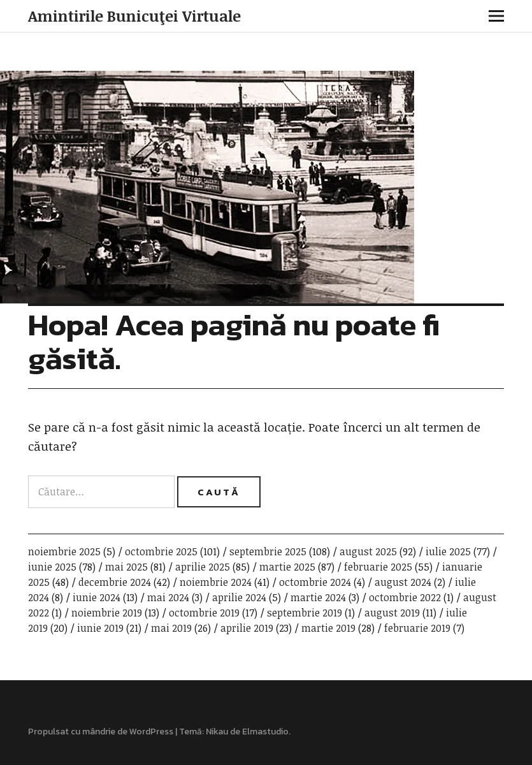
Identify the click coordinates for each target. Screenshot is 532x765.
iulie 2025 (448, 551)
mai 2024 (168, 597)
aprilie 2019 (247, 628)
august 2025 (368, 551)
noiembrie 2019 (107, 613)
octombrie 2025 (161, 551)
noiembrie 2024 (216, 582)
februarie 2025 (378, 567)
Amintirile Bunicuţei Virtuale (134, 16)
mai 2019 (171, 628)
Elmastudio (265, 732)
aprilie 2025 (203, 567)
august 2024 (403, 582)
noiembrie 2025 (64, 551)
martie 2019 (328, 628)
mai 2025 (126, 567)
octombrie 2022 (405, 597)
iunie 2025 (52, 567)
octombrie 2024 (315, 582)
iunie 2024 (97, 597)
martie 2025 (287, 567)
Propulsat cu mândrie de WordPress (101, 732)
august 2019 (392, 613)
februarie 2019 (417, 628)
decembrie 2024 (115, 582)
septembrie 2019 (305, 613)
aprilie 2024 (239, 597)
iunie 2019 (100, 628)
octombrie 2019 (204, 613)
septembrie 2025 (268, 551)
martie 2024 (318, 597)
